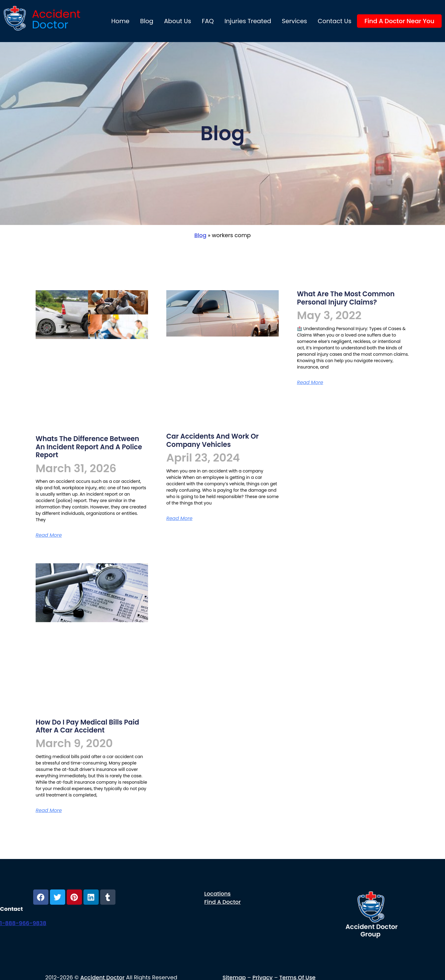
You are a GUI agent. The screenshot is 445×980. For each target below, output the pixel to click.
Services (294, 21)
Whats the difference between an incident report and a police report (89, 447)
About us (177, 21)
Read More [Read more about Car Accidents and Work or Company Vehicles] (179, 518)
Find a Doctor (223, 902)
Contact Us (335, 21)
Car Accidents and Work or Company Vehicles (212, 440)
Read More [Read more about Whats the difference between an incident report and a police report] (49, 535)
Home (120, 21)
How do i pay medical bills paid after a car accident (87, 726)
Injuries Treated (248, 21)
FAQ (208, 21)
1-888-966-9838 (23, 923)
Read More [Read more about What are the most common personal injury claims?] (310, 382)
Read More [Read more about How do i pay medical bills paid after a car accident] (49, 810)
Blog (147, 21)
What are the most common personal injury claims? (346, 298)
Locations (218, 894)
